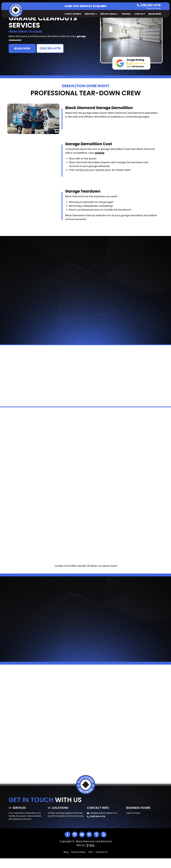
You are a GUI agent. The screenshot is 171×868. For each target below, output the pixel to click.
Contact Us (102, 862)
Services (91, 14)
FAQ (91, 862)
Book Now (155, 14)
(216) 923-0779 (150, 5)
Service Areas (109, 14)
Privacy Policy (78, 862)
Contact (140, 14)
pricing (99, 153)
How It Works (73, 14)
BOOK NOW (22, 48)
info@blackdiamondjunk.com (103, 823)
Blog (66, 862)
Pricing (126, 14)
